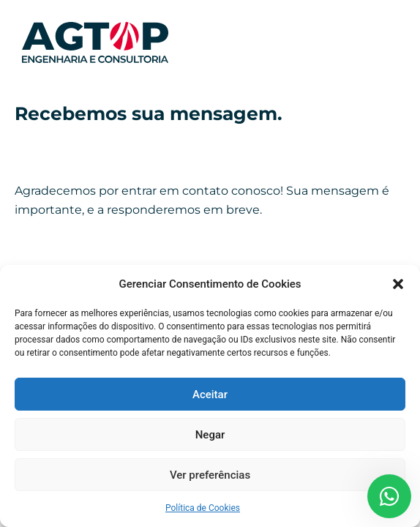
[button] (398, 284)
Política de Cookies (203, 508)
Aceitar (210, 395)
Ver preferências (210, 475)
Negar (210, 435)
